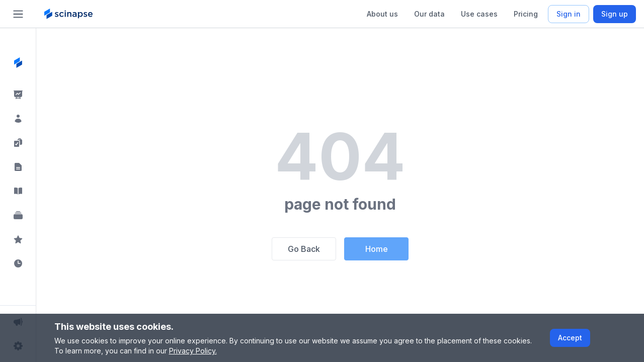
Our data (429, 14)
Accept (570, 338)
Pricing (526, 14)
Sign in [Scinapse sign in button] (569, 14)
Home (377, 249)
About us (382, 14)
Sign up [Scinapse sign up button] (615, 14)
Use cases (479, 14)
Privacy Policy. (193, 351)
